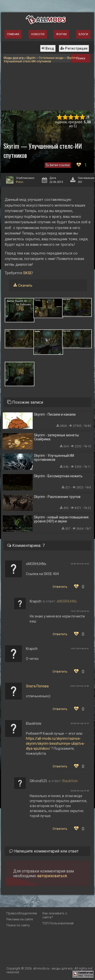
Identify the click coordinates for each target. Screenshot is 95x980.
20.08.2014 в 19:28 (80, 791)
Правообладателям (22, 913)
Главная (13, 34)
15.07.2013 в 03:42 (80, 611)
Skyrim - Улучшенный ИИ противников (54, 458)
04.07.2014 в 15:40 (80, 686)
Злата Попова (37, 686)
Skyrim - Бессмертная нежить (58, 476)
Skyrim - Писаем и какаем (55, 414)
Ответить (60, 587)
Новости (38, 34)
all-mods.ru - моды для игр (53, 968)
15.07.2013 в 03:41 (80, 649)
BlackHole (70, 781)
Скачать (25, 285)
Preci (20, 182)
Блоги (83, 34)
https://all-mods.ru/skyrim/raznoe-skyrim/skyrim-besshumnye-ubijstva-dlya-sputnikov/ (55, 743)
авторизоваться (52, 876)
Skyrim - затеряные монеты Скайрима (56, 437)
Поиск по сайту (18, 925)
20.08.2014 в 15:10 (80, 723)
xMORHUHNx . (67, 601)
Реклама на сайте (20, 919)
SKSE (28, 273)
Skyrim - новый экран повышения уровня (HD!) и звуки (61, 519)
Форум (61, 34)
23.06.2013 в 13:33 (80, 564)
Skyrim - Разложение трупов (57, 497)
